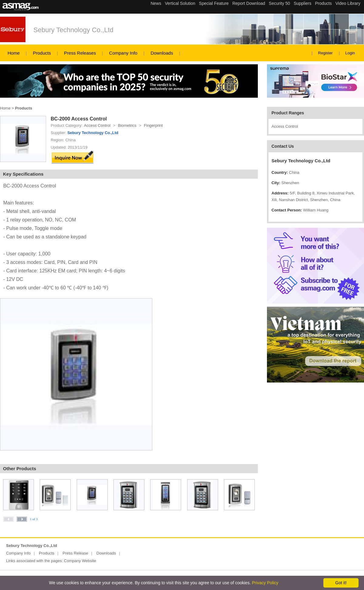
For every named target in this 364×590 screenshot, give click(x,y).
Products (42, 53)
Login (350, 53)
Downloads (162, 53)
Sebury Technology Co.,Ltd (73, 30)
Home (14, 53)
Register (325, 53)
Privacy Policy (265, 583)
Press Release (75, 553)
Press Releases (80, 53)
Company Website (80, 561)
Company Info (123, 53)
